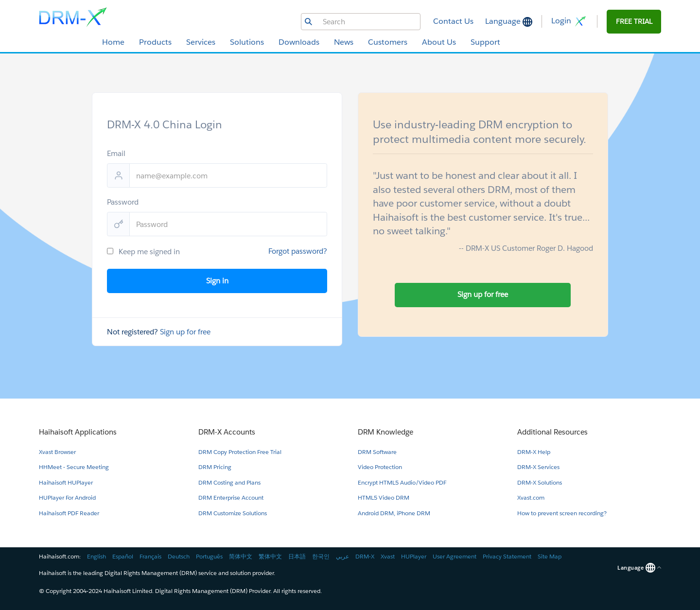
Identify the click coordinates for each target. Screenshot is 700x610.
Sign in (217, 281)
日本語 (297, 556)
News (344, 42)
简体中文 (241, 556)
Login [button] (569, 21)
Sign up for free (185, 332)
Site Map (550, 556)
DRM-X (365, 556)
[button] (634, 22)
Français (150, 556)
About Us (439, 42)
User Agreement (455, 556)
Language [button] (504, 21)
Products (155, 42)
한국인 (321, 556)
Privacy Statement (507, 556)
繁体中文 (270, 556)
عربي (342, 556)
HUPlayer (414, 556)
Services (201, 42)
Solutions (247, 42)
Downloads (299, 42)
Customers (388, 42)
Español (123, 556)
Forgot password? (298, 251)
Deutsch (179, 556)
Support (485, 42)
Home (113, 42)
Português (209, 556)
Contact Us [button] (453, 21)
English (96, 556)
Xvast (388, 556)
